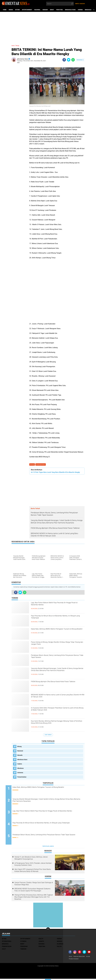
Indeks (11, 10)
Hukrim (80, 10)
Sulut (4, 950)
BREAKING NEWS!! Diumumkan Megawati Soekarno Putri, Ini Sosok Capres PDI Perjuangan (32, 891)
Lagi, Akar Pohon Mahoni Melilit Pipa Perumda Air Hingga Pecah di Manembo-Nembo (57, 605)
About (71, 957)
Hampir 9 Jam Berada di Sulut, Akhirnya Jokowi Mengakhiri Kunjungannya (31, 859)
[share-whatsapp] (73, 60)
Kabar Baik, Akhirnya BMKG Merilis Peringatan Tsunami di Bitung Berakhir (57, 632)
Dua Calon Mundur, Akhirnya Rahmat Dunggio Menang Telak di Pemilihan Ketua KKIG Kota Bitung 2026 (56, 725)
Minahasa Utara (70, 10)
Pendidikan (24, 947)
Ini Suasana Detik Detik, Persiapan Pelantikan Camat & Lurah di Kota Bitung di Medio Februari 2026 (57, 712)
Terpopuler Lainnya (48, 847)
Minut (52, 10)
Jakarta (41, 942)
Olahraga (60, 945)
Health (41, 940)
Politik (59, 947)
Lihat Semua (48, 735)
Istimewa (20, 773)
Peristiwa (59, 10)
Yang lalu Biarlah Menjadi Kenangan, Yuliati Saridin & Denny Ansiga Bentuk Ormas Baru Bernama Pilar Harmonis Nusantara (55, 673)
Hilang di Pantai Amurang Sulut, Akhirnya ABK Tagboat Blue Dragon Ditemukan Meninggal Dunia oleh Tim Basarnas (34, 898)
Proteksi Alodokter (74, 960)
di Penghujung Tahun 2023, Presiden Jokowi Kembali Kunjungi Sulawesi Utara (33, 865)
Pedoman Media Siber (81, 957)
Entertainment (27, 10)
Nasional (37, 10)
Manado (45, 10)
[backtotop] (48, 930)
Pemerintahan (22, 777)
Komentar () (80, 60)
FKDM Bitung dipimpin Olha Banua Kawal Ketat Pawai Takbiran (57, 684)
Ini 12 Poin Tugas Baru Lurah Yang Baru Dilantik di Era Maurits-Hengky (55, 473)
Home (5, 10)
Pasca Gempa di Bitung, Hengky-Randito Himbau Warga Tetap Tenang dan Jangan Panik (57, 645)
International (7, 942)
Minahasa (88, 10)
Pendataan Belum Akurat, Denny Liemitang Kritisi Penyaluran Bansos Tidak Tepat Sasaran (57, 658)
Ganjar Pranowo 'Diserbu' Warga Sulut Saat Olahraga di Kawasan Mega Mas (34, 884)
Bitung (18, 10)
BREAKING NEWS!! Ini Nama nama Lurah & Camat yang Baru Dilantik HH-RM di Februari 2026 (56, 699)
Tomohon (23, 950)
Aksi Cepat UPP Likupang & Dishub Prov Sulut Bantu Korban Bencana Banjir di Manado (33, 871)
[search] (60, 4)
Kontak (91, 957)
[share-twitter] (69, 60)
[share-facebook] (64, 60)
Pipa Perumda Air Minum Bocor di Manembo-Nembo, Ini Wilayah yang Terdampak (56, 618)
